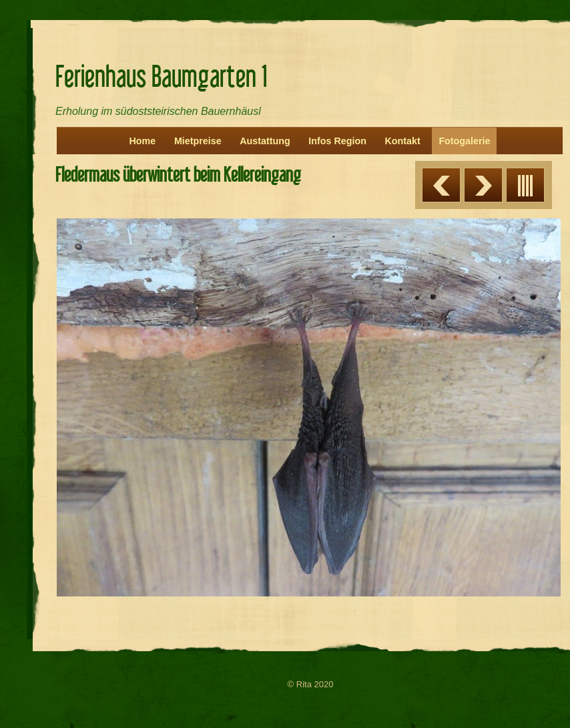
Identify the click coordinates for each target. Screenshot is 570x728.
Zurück (441, 185)
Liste (525, 185)
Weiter (483, 185)
